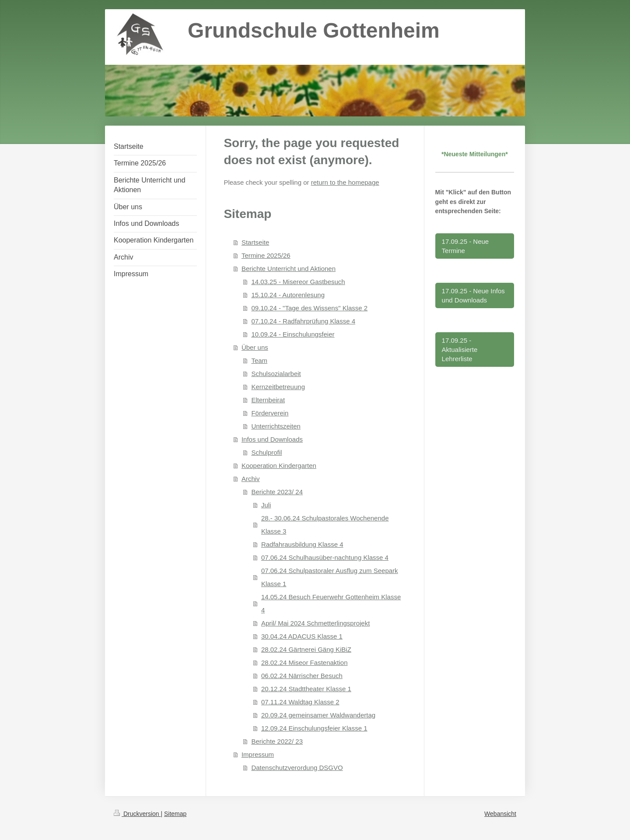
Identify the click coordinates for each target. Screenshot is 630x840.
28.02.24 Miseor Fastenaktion (304, 663)
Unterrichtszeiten (276, 426)
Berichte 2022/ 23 (277, 741)
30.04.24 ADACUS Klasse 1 (302, 636)
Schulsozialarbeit (276, 374)
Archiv (251, 479)
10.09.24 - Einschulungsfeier (293, 334)
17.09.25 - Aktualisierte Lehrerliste (460, 350)
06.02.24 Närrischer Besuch (302, 676)
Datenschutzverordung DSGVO (297, 768)
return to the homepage (345, 182)
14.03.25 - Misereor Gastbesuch (298, 282)
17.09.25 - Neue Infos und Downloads (473, 295)
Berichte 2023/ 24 (277, 492)
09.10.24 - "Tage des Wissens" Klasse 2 (309, 308)
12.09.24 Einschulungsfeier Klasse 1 (314, 728)
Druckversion (137, 814)
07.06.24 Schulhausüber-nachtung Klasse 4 (325, 557)
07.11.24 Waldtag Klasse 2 (300, 702)
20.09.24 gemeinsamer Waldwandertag (318, 715)
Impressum (258, 754)
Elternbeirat (268, 400)
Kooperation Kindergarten (279, 466)
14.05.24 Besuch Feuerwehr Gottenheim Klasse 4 (331, 603)
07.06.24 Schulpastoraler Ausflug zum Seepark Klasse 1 (330, 577)
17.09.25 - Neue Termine (465, 246)
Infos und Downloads (272, 439)
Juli (266, 505)
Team (259, 360)
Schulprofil (266, 452)
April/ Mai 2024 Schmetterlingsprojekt (315, 623)
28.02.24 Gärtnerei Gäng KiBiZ (306, 649)
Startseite (255, 242)
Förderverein (270, 413)
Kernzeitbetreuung (278, 387)
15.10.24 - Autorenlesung (288, 295)
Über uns (255, 347)
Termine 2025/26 (266, 255)
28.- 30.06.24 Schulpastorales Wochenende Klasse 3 (325, 525)
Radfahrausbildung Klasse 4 (302, 544)
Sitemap (175, 814)
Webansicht (500, 814)
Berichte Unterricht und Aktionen (289, 269)
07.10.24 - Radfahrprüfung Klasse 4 (303, 321)
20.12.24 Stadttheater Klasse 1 (306, 689)
